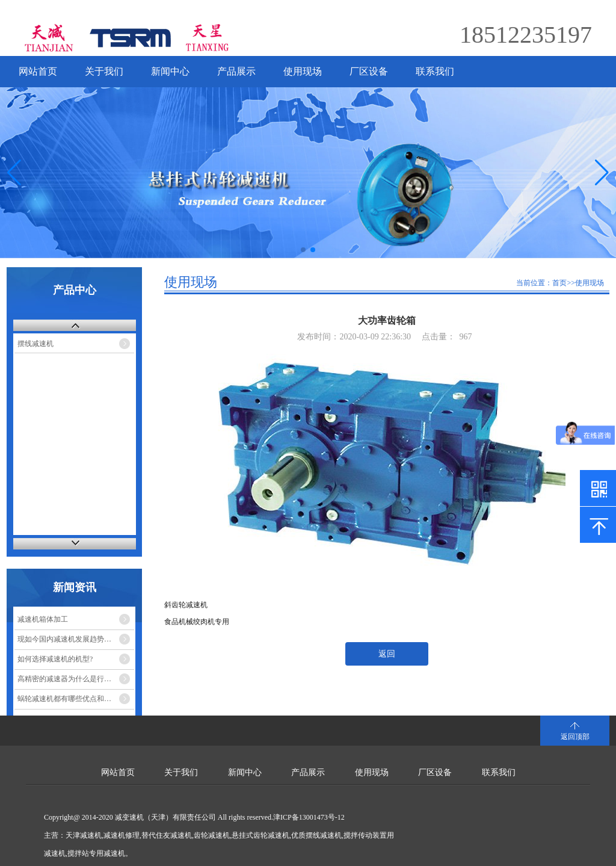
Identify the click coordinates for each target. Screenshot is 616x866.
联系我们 (435, 71)
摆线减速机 (35, 344)
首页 (559, 283)
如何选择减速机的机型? (55, 659)
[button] (602, 173)
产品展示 (236, 71)
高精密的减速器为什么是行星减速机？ (76, 679)
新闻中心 (170, 71)
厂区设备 (369, 71)
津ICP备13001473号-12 (309, 817)
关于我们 (104, 71)
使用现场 (303, 71)
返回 (387, 654)
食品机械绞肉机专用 (197, 622)
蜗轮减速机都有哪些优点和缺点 (68, 699)
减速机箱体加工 (43, 619)
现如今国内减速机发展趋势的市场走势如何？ (76, 639)
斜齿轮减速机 (186, 605)
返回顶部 (575, 737)
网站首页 (38, 71)
